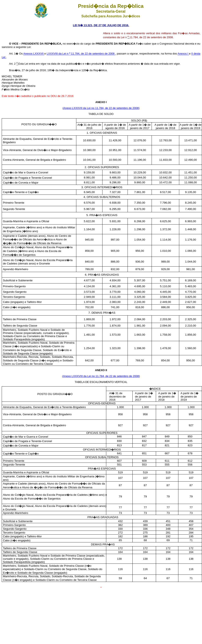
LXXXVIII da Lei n (58, 54)
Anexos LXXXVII (34, 54)
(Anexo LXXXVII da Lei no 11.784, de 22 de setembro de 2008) (101, 108)
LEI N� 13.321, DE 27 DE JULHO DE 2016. (101, 25)
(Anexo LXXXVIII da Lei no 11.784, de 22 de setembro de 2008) (101, 376)
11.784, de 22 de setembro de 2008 (92, 54)
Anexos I (183, 54)
